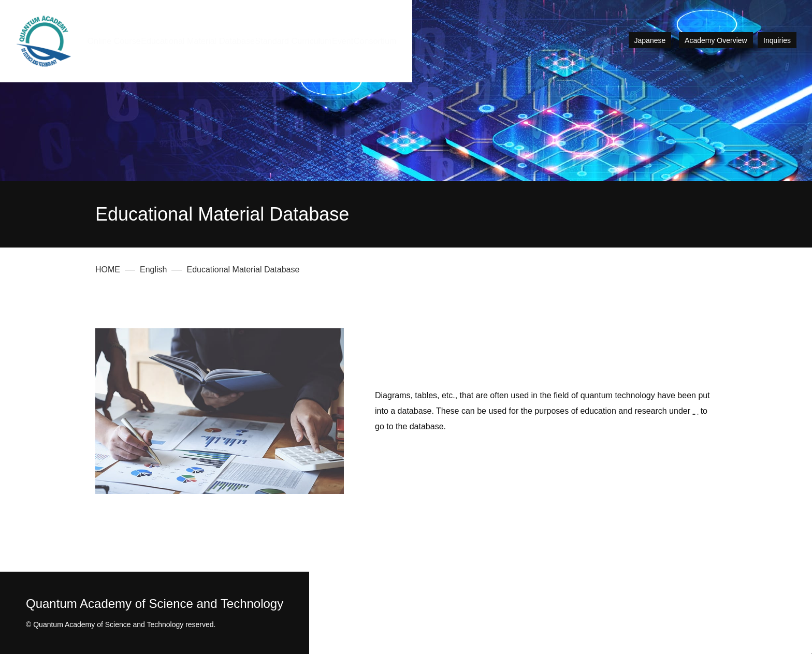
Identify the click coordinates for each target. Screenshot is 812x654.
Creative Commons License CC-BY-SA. (452, 426)
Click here (550, 426)
